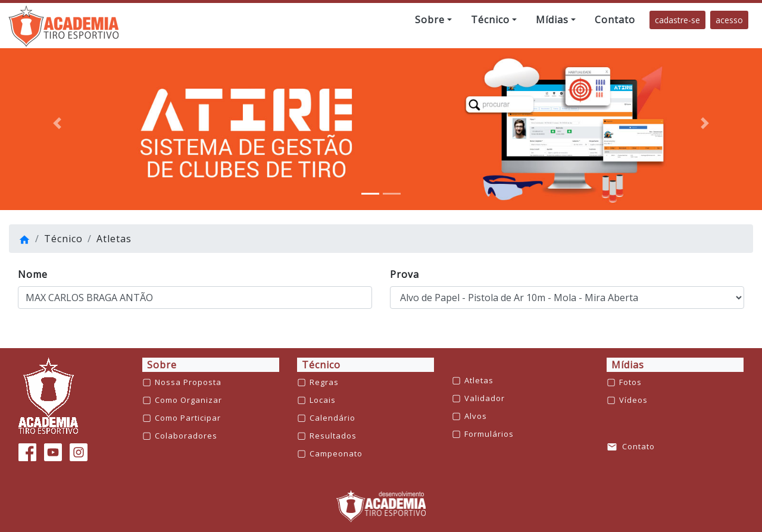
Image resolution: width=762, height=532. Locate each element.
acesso (729, 20)
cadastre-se (677, 20)
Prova (405, 274)
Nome (33, 274)
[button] (433, 20)
